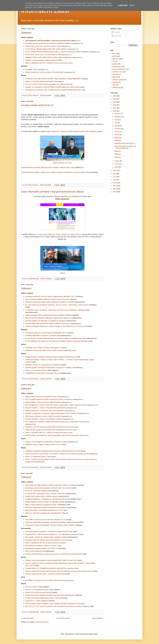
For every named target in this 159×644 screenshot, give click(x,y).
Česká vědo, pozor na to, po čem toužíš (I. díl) (43, 46)
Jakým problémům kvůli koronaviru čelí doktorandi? (45, 72)
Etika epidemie (62, 199)
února (117, 164)
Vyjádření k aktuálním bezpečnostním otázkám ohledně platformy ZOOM (53, 451)
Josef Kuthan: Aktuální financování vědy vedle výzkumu (46, 49)
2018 (115, 174)
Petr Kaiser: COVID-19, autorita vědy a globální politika (46, 537)
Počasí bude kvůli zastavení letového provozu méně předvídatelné (50, 595)
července (118, 129)
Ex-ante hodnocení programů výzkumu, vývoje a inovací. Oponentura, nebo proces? (57, 305)
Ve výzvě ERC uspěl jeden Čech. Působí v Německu (45, 494)
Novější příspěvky (28, 618)
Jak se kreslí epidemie (34, 551)
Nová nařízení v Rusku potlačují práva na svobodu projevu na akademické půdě (55, 338)
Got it (132, 5)
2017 (115, 177)
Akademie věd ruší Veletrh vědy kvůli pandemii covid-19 (46, 540)
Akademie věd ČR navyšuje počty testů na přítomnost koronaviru (50, 427)
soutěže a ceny (118, 72)
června (117, 132)
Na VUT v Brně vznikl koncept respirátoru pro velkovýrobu (47, 84)
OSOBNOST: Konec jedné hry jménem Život (42, 373)
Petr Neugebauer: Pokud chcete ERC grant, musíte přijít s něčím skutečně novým (56, 405)
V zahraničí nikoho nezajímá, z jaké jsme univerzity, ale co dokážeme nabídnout (55, 310)
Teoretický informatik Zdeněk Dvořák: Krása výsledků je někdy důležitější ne (54, 79)
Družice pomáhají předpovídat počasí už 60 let (43, 598)
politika (115, 64)
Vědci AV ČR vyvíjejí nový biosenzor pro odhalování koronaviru (49, 430)
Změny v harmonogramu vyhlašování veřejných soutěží (46, 442)
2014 (115, 186)
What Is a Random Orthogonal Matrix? (40, 81)
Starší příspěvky (98, 618)
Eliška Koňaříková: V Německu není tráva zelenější (45, 411)
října (116, 120)
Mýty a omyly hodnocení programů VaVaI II (42, 397)
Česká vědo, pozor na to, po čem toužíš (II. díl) (43, 55)
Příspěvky (116, 32)
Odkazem (26, 33)
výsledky (115, 82)
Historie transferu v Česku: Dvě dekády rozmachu (44, 419)
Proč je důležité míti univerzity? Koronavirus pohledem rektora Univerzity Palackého (57, 341)
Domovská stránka (63, 618)
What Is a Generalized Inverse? (37, 590)
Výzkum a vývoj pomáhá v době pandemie (41, 60)
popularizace (117, 67)
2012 (115, 192)
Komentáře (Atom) (42, 622)
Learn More (123, 5)
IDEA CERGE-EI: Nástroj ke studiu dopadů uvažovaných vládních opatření (75, 131)
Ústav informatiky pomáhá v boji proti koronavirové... (125, 147)
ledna (117, 167)
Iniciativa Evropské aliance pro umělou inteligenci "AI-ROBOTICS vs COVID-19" (55, 326)
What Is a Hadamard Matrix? (36, 457)
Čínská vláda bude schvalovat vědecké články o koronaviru (48, 323)
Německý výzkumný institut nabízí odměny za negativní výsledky (50, 302)
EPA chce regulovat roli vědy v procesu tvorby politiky (45, 507)
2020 (115, 111)
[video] (62, 273)
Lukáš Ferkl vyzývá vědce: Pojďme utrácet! (41, 496)
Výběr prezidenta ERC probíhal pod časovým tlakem (45, 315)
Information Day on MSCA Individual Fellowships (52, 580)
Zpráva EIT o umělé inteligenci (37, 601)
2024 (115, 99)
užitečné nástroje (118, 80)
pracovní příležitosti (119, 69)
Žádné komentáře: (46, 95)
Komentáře (116, 36)
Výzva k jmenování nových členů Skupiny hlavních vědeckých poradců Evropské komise (59, 571)
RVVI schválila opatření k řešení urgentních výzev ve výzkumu (49, 399)
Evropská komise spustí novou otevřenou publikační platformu (49, 43)
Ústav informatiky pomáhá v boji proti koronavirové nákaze (52, 192)
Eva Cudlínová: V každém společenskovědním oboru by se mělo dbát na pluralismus (57, 422)
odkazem (116, 59)
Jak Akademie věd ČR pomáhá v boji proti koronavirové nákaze (51, 41)
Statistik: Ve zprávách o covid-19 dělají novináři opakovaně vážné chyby (53, 87)
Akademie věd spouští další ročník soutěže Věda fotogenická (48, 57)
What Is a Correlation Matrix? (36, 370)
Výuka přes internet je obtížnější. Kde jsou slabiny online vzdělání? (50, 525)
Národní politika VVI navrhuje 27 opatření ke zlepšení (45, 321)
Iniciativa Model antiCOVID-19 (37, 105)
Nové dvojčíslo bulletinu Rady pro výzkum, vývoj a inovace (47, 299)
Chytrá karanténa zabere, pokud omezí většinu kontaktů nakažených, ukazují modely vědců (56, 172)
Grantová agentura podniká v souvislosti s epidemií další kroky (49, 531)
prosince (118, 114)
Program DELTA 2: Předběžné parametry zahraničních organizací (50, 568)
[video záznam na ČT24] (62, 163)
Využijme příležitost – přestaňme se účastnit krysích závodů (48, 499)
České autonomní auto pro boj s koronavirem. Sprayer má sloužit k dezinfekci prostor (57, 454)
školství (115, 77)
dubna (117, 138)
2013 (115, 189)
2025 (115, 96)
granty (115, 56)
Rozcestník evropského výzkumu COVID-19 (42, 545)
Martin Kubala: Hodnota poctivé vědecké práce (43, 402)
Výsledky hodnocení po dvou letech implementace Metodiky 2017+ (50, 296)
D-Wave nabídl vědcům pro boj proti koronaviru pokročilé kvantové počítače (54, 554)
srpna (117, 126)
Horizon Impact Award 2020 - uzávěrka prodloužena (45, 574)
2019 (115, 171)
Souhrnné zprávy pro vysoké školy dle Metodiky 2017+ (46, 333)
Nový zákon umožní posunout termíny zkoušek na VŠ (45, 519)
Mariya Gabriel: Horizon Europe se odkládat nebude (45, 502)
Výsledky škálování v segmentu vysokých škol (43, 335)
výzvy (114, 85)
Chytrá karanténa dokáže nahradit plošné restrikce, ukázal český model (48, 167)
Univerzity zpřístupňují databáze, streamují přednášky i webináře (50, 522)
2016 (115, 180)
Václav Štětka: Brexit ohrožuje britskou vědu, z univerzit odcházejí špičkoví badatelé (57, 52)
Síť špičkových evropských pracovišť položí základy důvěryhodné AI (51, 357)
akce (114, 53)
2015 (115, 183)
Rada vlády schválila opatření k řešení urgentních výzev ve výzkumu (51, 485)
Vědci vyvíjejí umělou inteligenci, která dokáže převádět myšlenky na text (53, 604)
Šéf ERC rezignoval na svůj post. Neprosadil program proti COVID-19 (52, 413)
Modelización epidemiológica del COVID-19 (42, 548)
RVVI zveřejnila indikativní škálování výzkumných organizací (48, 318)
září (116, 123)
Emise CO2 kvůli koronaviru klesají (38, 592)
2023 (115, 102)
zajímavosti (116, 87)
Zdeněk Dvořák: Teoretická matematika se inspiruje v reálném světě (51, 368)
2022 (115, 105)
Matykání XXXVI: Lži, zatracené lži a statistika (43, 365)
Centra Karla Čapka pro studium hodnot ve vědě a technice (60, 234)
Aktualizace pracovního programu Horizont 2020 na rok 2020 (48, 488)
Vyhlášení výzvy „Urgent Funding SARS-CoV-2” (43, 444)
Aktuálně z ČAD (32, 69)
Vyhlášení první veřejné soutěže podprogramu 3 (43, 348)
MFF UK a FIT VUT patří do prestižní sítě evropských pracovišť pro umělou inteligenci (57, 606)
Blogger (95, 634)
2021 (115, 108)
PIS (114, 61)
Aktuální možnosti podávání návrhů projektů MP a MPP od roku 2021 (51, 560)
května (117, 135)
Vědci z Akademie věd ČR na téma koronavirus (43, 543)
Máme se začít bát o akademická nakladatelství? (44, 513)
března (117, 161)
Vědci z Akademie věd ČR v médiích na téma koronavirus (47, 63)
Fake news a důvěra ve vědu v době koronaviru (43, 416)
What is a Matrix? (32, 587)
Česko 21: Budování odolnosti (37, 491)
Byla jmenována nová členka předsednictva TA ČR (44, 510)
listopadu (118, 117)
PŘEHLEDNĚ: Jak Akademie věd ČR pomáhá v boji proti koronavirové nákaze (55, 435)
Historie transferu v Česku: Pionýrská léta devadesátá (46, 408)
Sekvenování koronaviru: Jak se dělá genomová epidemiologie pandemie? (54, 90)
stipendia (115, 74)
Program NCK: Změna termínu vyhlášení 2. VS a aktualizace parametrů (52, 534)
